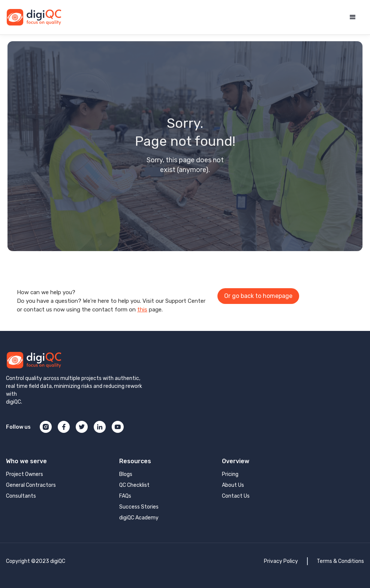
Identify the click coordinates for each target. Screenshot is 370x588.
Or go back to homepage (258, 296)
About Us (233, 485)
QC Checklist (134, 485)
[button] (353, 17)
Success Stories (139, 507)
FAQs (125, 496)
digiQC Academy (139, 518)
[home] (34, 17)
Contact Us (236, 496)
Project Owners (25, 474)
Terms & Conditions (340, 561)
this (142, 310)
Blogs (126, 474)
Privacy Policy (281, 561)
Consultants (21, 496)
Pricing (230, 474)
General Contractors (31, 485)
